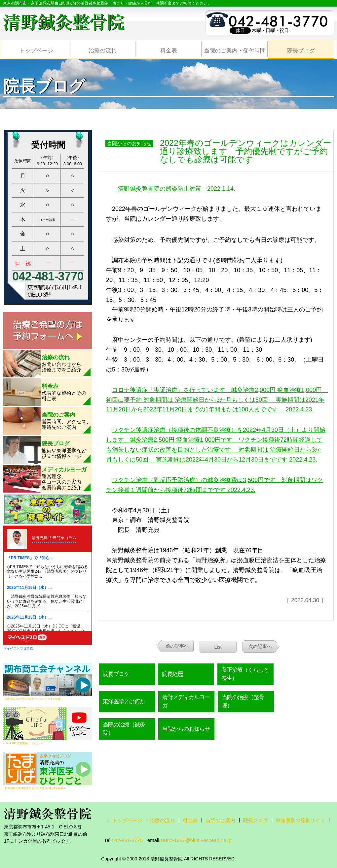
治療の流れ (103, 51)
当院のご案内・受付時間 (235, 51)
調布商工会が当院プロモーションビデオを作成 (33, 699)
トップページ (36, 51)
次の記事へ (260, 646)
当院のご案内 (220, 820)
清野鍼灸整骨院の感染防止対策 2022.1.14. (177, 189)
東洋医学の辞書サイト (300, 820)
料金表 (169, 51)
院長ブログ (301, 51)
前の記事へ (177, 646)
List (218, 647)
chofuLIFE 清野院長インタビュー (23, 743)
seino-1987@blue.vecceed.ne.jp (196, 840)
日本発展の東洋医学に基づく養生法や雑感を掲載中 (35, 788)
